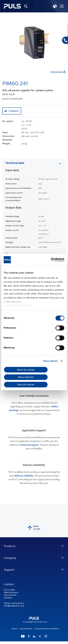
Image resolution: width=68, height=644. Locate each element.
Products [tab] (10, 546)
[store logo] (12, 6)
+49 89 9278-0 (18, 603)
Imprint (8, 306)
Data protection (26, 629)
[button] (55, 6)
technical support (29, 445)
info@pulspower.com (14, 606)
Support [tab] (9, 570)
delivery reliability (24, 476)
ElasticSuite (46, 643)
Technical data (15, 163)
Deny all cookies (26, 385)
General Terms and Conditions (47, 629)
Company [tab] (10, 558)
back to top (34, 528)
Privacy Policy (22, 306)
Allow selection (26, 377)
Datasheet (58, 72)
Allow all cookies (26, 370)
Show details (50, 361)
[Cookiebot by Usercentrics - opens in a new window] (51, 260)
